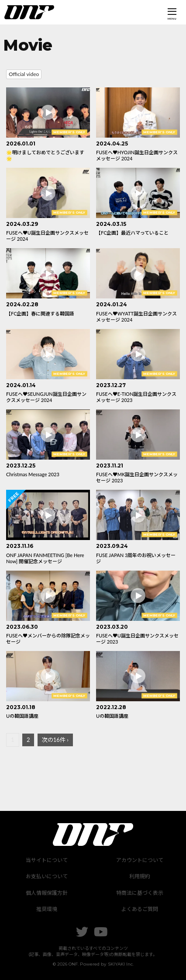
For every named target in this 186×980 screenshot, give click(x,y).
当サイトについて (47, 860)
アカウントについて (140, 860)
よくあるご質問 (140, 909)
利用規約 (140, 876)
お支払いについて (47, 876)
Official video (24, 74)
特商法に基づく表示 (140, 893)
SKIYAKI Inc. (121, 964)
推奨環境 (47, 909)
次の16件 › (55, 740)
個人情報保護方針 (47, 893)
